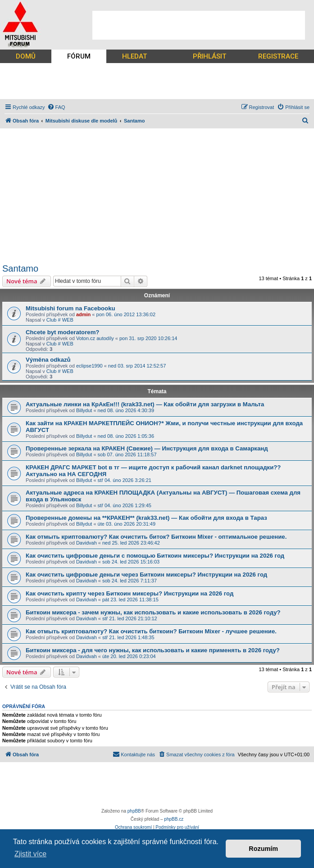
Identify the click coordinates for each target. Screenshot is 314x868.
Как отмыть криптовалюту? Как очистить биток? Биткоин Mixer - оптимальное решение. (156, 537)
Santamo (20, 268)
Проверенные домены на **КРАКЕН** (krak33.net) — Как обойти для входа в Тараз (146, 518)
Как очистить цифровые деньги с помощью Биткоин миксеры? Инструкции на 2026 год (155, 556)
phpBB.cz (174, 819)
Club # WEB (60, 320)
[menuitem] (56, 107)
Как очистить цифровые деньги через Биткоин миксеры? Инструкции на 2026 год (146, 575)
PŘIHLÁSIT (209, 56)
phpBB (134, 811)
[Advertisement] (199, 25)
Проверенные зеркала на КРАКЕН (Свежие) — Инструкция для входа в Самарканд (147, 448)
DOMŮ (26, 56)
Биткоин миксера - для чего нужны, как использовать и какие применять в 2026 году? (153, 650)
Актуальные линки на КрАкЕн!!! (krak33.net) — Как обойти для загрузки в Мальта (145, 404)
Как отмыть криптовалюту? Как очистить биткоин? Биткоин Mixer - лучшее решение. (151, 631)
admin (83, 314)
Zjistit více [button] (30, 854)
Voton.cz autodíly (95, 338)
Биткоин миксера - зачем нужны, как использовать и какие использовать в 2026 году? (153, 612)
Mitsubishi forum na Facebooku (71, 308)
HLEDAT (134, 56)
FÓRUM (79, 56)
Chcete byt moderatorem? (62, 332)
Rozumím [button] (263, 849)
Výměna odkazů (48, 360)
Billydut (84, 410)
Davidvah (86, 543)
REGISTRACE (278, 56)
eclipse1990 (89, 366)
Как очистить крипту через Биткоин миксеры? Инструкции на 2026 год (130, 593)
